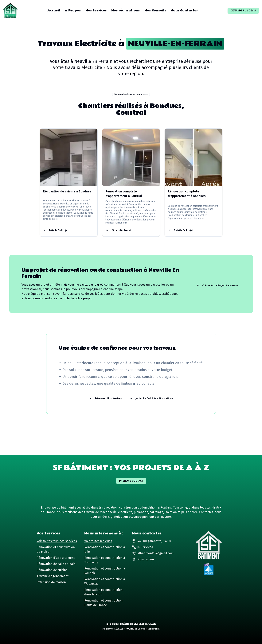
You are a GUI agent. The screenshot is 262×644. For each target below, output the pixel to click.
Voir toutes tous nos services (57, 541)
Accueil (54, 11)
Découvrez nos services (105, 398)
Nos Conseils (155, 11)
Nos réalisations (126, 11)
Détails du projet (56, 230)
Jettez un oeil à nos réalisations (151, 398)
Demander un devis (243, 11)
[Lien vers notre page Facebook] (143, 559)
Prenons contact (131, 481)
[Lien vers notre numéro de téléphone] (153, 547)
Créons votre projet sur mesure (217, 285)
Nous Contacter (184, 11)
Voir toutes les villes (98, 541)
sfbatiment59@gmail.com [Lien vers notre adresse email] (153, 553)
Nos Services (96, 11)
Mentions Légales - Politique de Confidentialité (131, 629)
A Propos (73, 11)
